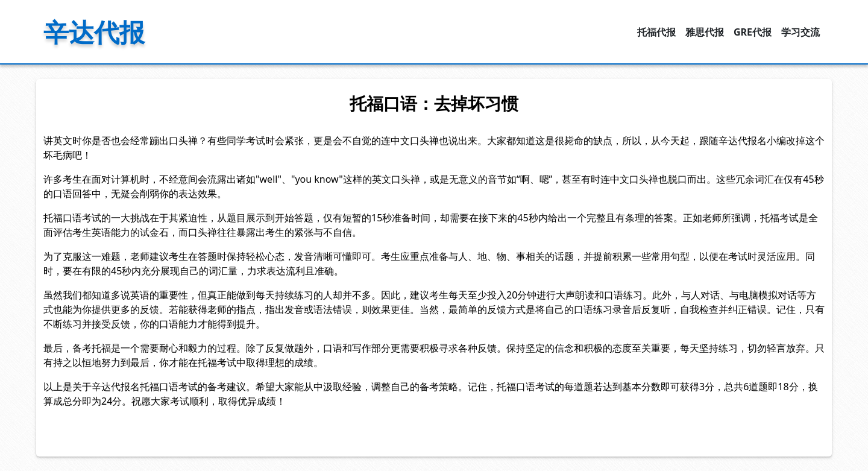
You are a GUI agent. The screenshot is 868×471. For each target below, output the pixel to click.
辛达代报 (94, 32)
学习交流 (800, 32)
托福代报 (656, 32)
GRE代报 (753, 32)
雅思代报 (705, 32)
